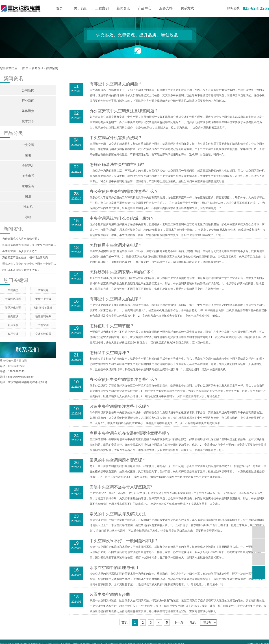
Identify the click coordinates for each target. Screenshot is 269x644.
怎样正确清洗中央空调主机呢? (117, 165)
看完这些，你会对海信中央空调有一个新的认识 (29, 264)
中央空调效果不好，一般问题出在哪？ (124, 541)
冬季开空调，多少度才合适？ (20, 251)
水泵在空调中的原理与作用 (114, 568)
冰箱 (28, 217)
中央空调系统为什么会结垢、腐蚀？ (122, 218)
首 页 (25, 68)
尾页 (193, 622)
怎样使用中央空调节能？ (112, 326)
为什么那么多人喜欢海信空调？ (21, 239)
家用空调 (28, 186)
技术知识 (28, 121)
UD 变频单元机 (43, 308)
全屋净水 (28, 166)
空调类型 (13, 290)
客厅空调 (13, 334)
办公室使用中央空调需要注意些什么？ (124, 191)
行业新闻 (28, 101)
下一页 (179, 622)
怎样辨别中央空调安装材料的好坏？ (122, 272)
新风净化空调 (13, 308)
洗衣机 (28, 207)
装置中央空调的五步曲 (110, 595)
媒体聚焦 (52, 68)
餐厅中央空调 (43, 299)
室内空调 (13, 316)
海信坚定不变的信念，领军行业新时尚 (25, 258)
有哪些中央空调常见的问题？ (116, 84)
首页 (59, 8)
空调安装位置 (43, 334)
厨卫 (28, 196)
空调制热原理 (13, 299)
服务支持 (166, 8)
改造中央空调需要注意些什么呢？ (120, 406)
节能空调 (43, 325)
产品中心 (145, 8)
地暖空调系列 (43, 316)
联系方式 (187, 8)
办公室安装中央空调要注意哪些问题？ (124, 111)
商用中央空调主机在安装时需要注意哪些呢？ (130, 433)
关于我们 (81, 8)
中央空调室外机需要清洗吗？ (116, 138)
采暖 (28, 155)
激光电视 (28, 176)
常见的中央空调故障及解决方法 (118, 514)
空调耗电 (43, 290)
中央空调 (28, 145)
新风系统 (13, 325)
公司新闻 (28, 90)
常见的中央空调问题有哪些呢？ (118, 460)
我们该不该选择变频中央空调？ (21, 270)
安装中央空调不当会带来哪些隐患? (121, 487)
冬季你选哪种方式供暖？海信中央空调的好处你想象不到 (29, 245)
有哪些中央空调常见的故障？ (116, 299)
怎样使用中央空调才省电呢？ (116, 245)
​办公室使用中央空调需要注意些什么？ (124, 380)
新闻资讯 (123, 8)
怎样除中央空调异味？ (110, 353)
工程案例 (102, 8)
